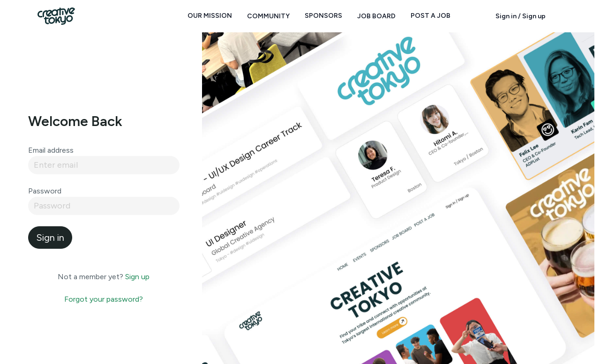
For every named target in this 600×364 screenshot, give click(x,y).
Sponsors (323, 16)
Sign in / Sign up (521, 16)
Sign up (137, 277)
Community (268, 16)
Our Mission (210, 16)
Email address (51, 150)
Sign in (50, 238)
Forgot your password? (104, 299)
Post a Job (431, 16)
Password (45, 191)
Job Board (376, 16)
